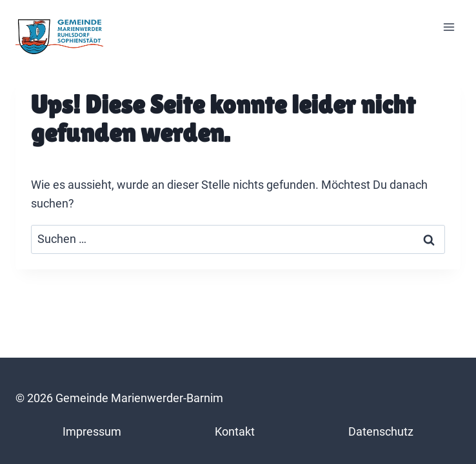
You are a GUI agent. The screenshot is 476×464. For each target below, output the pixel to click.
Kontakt (235, 431)
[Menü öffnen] (449, 27)
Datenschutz (381, 431)
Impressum (92, 431)
